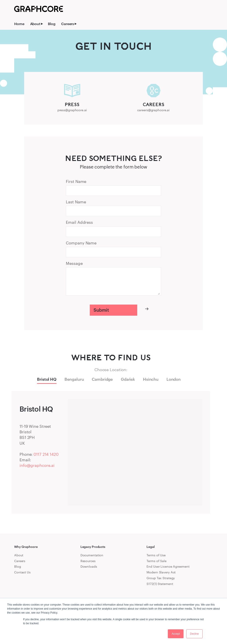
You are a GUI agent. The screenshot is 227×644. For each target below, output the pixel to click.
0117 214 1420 (46, 454)
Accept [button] (176, 634)
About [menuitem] (35, 24)
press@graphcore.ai (72, 110)
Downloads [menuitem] (89, 566)
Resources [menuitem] (88, 561)
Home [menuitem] (19, 24)
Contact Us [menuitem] (22, 572)
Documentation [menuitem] (92, 555)
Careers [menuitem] (68, 24)
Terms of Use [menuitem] (156, 555)
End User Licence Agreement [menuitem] (168, 566)
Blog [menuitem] (52, 24)
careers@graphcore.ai (153, 110)
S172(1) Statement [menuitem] (160, 584)
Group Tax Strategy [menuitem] (161, 578)
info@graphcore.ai (37, 465)
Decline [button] (194, 634)
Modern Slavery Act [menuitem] (161, 572)
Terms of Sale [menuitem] (157, 561)
